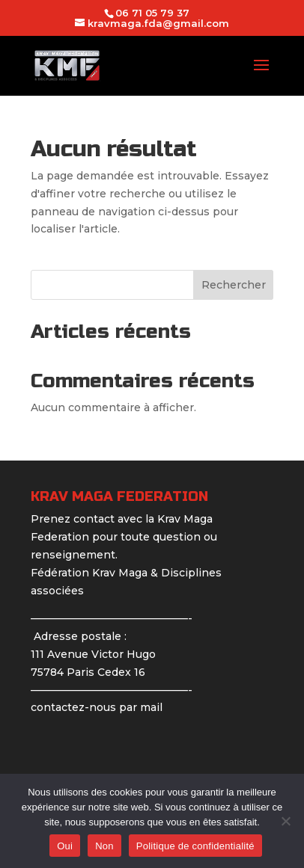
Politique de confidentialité (195, 846)
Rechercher (234, 285)
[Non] (285, 821)
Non (104, 846)
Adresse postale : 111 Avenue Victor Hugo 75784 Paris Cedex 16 (93, 654)
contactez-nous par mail (97, 707)
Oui (65, 846)
